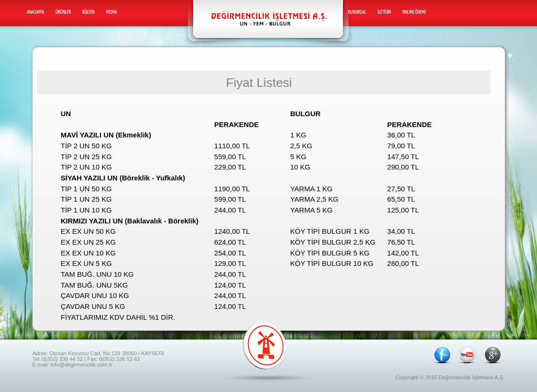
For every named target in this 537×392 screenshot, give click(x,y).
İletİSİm (384, 12)
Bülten (88, 12)
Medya (112, 12)
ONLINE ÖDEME (414, 12)
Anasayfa (36, 12)
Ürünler (63, 12)
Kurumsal (357, 12)
